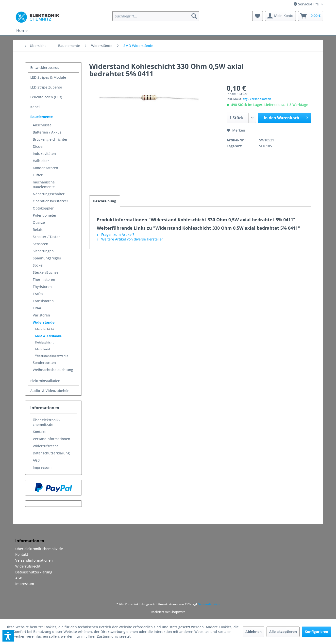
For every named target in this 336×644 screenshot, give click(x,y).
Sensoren (41, 244)
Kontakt (39, 432)
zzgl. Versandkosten (257, 99)
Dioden (39, 146)
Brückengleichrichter (50, 139)
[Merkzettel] (258, 16)
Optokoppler (43, 208)
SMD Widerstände (48, 336)
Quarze (39, 222)
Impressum (42, 467)
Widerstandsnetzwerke (52, 356)
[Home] (22, 30)
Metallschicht (45, 329)
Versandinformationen (51, 439)
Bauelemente (42, 117)
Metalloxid (42, 349)
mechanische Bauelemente (44, 184)
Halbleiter (41, 161)
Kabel (35, 107)
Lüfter (38, 175)
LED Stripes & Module (48, 77)
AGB (36, 460)
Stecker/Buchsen (47, 272)
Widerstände (44, 322)
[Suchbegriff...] (156, 16)
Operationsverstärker (50, 201)
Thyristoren (42, 287)
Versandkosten (209, 604)
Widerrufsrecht (45, 446)
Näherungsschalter (49, 194)
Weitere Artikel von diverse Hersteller (130, 239)
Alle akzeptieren (283, 632)
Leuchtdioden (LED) (46, 97)
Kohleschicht (44, 342)
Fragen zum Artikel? (115, 234)
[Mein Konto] (280, 16)
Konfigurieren (316, 632)
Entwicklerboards (45, 67)
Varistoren (41, 315)
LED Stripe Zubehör (46, 87)
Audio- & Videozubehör (50, 391)
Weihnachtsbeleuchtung (53, 370)
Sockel (38, 265)
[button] (8, 636)
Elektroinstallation (45, 381)
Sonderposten (44, 363)
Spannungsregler (47, 258)
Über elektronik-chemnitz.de (46, 422)
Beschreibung (105, 201)
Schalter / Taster (46, 237)
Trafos (38, 294)
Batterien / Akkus (47, 132)
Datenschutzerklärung (51, 453)
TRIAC (38, 308)
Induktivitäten (44, 154)
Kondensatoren (45, 168)
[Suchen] (194, 16)
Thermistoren (44, 279)
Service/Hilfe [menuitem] (307, 4)
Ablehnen (253, 632)
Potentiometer (45, 215)
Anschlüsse (42, 125)
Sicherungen (43, 251)
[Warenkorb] (311, 16)
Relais (38, 230)
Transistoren (43, 301)
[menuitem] (156, 16)
